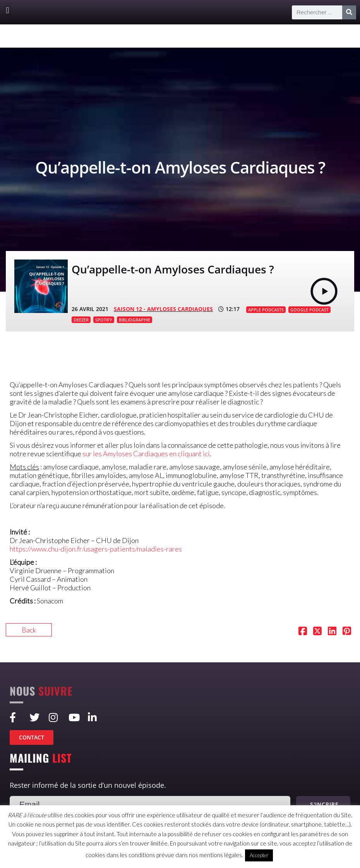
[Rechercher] (349, 12)
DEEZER (81, 320)
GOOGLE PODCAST (309, 310)
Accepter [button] (259, 855)
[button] (8, 10)
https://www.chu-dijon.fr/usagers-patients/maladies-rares (96, 549)
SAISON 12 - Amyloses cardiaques (163, 309)
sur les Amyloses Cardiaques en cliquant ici (146, 454)
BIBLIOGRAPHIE (135, 320)
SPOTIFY (104, 320)
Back (29, 630)
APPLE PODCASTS (266, 310)
